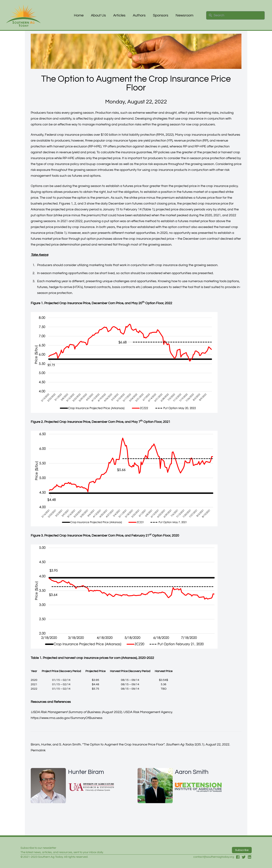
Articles (119, 15)
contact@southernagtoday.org (214, 857)
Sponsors (161, 15)
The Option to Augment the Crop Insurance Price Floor (124, 744)
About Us (98, 15)
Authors (139, 15)
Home (79, 15)
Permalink (38, 750)
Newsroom (184, 15)
